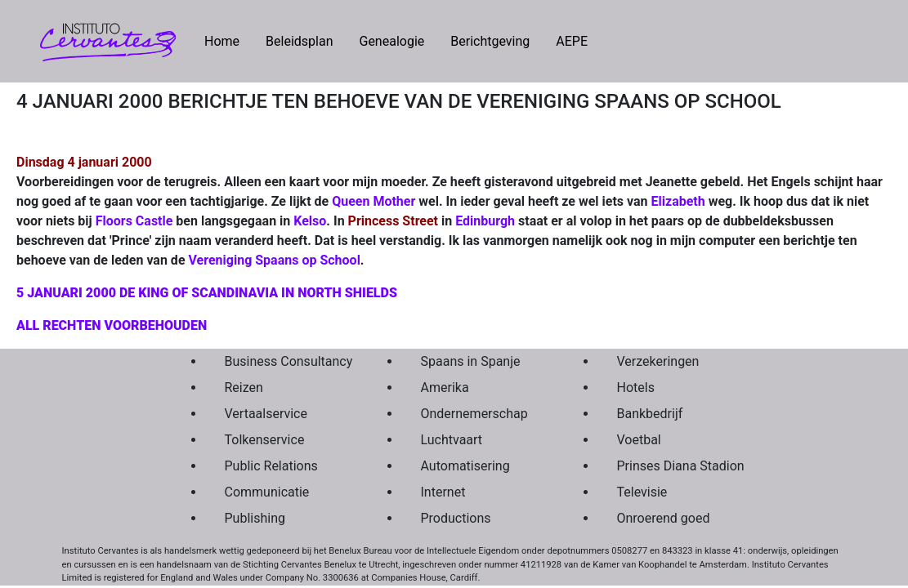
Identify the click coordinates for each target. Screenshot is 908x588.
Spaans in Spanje (471, 361)
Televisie (642, 492)
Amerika (445, 388)
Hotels (636, 388)
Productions (456, 518)
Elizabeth (678, 201)
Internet (443, 492)
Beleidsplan (299, 41)
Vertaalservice (266, 414)
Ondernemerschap (474, 414)
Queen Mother (373, 201)
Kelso (310, 221)
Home (228, 40)
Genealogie (391, 41)
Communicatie (267, 492)
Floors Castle (134, 221)
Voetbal (639, 440)
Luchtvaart (452, 440)
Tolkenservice (265, 440)
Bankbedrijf (650, 414)
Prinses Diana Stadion (677, 466)
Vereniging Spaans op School (275, 260)
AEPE (572, 41)
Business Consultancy (284, 361)
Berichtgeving (490, 41)
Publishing (255, 518)
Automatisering (465, 466)
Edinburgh (485, 221)
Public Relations (271, 466)
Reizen (244, 388)
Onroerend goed (664, 518)
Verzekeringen (658, 361)
